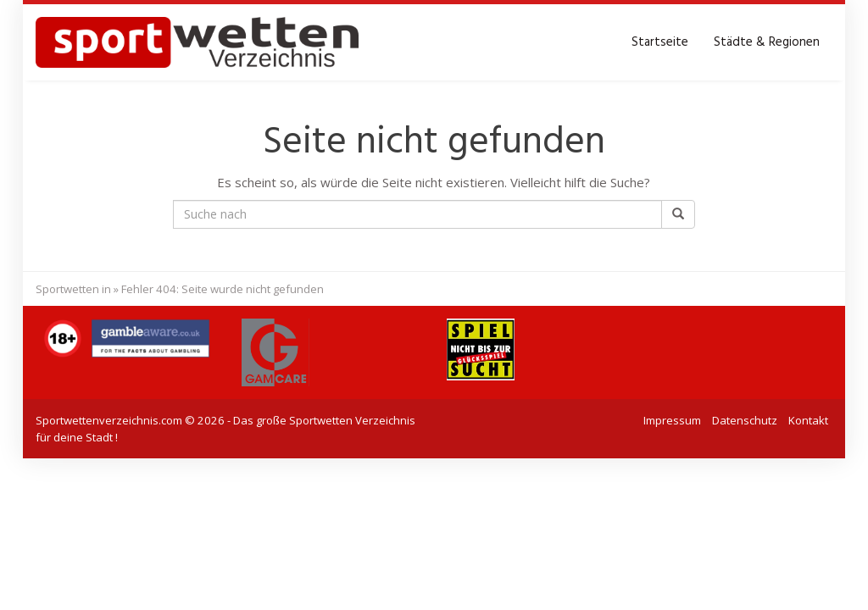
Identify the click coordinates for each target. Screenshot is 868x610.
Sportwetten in (73, 289)
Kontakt (808, 420)
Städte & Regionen (767, 42)
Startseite (660, 42)
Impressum (672, 420)
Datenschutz (745, 420)
